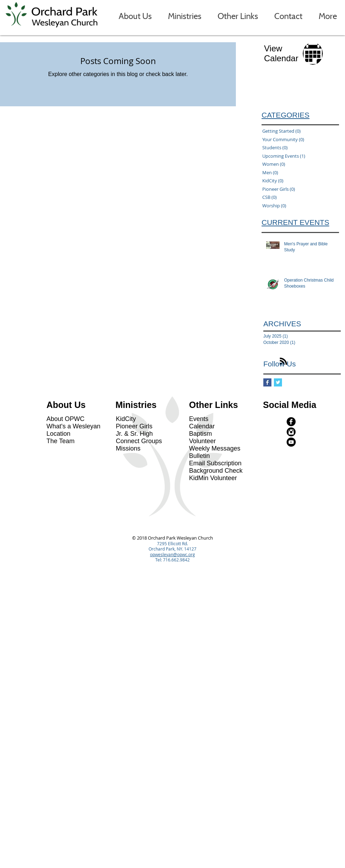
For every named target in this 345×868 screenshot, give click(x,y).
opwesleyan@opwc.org (172, 554)
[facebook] (291, 422)
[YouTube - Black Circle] (291, 442)
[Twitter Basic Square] (278, 382)
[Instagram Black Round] (291, 432)
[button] (135, 16)
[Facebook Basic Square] (267, 382)
